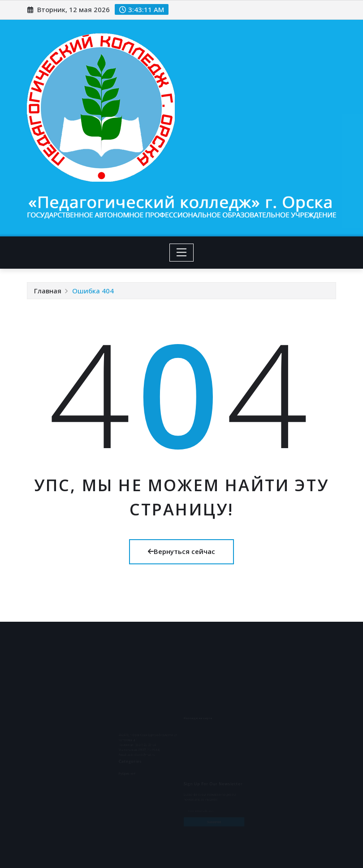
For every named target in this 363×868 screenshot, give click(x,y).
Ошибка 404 (93, 291)
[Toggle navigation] (182, 253)
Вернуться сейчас (181, 551)
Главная (48, 291)
